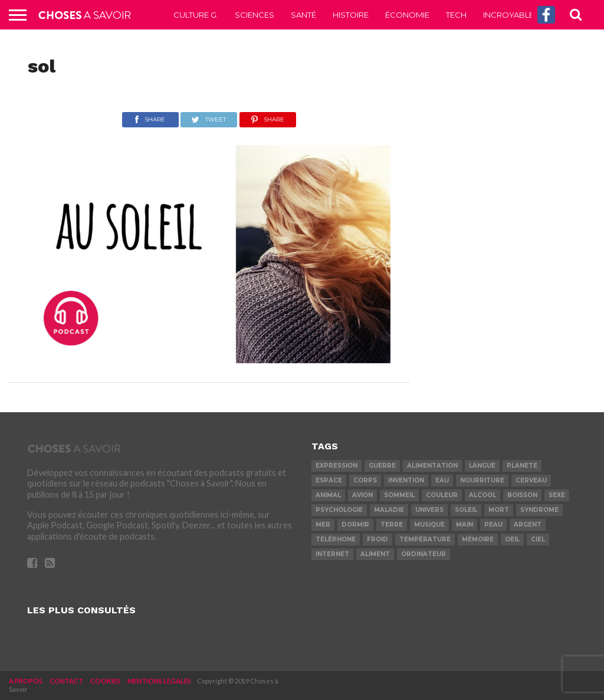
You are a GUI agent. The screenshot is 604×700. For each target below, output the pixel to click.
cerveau (531, 480)
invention (406, 480)
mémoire (478, 539)
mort (499, 510)
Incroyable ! (510, 15)
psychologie (339, 510)
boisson (522, 495)
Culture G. (196, 15)
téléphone (336, 539)
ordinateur (424, 554)
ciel (538, 539)
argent (528, 525)
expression (337, 466)
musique (429, 525)
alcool (482, 495)
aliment (375, 554)
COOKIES (105, 681)
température (425, 539)
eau (442, 480)
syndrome (539, 510)
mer (323, 525)
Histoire (351, 15)
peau (493, 525)
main (465, 525)
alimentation (432, 466)
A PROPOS (26, 681)
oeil (512, 539)
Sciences (255, 15)
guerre (382, 466)
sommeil (399, 495)
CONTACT (66, 681)
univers (429, 510)
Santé (303, 15)
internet (332, 554)
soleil (466, 510)
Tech (456, 15)
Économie (407, 15)
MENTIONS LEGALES (159, 681)
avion (362, 495)
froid (377, 539)
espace (329, 480)
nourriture (482, 480)
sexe (557, 495)
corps (365, 480)
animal (328, 495)
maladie (389, 510)
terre (392, 525)
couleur (442, 495)
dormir (355, 525)
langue (482, 466)
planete (522, 466)
